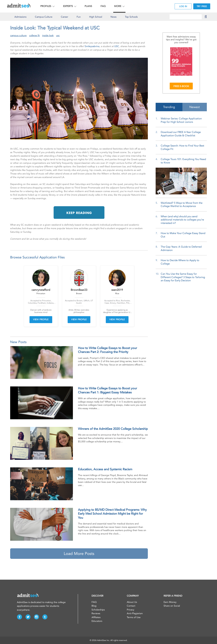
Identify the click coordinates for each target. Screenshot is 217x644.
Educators (97, 621)
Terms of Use (134, 617)
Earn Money (170, 602)
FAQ (103, 6)
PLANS (88, 6)
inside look (48, 35)
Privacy (131, 610)
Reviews (96, 613)
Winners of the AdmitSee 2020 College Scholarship (113, 429)
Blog (94, 606)
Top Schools (131, 17)
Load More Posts (79, 554)
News (114, 17)
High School (96, 17)
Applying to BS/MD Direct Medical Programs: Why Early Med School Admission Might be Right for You (112, 514)
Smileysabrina (92, 46)
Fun (79, 17)
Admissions (20, 17)
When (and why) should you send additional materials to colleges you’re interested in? (182, 220)
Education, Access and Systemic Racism (105, 469)
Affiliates (96, 617)
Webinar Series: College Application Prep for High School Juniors (181, 120)
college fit (34, 35)
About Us (132, 602)
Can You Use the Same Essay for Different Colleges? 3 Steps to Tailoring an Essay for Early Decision (183, 277)
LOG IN (183, 6)
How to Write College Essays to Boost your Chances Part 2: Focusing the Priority (107, 350)
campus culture (18, 35)
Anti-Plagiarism (135, 613)
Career (65, 17)
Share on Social (172, 606)
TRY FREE (202, 6)
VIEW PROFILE (41, 319)
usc (58, 35)
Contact (131, 606)
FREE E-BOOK (181, 86)
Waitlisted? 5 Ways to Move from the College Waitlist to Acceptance (182, 205)
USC (117, 46)
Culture (44, 17)
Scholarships (98, 610)
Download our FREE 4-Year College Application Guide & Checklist (181, 134)
